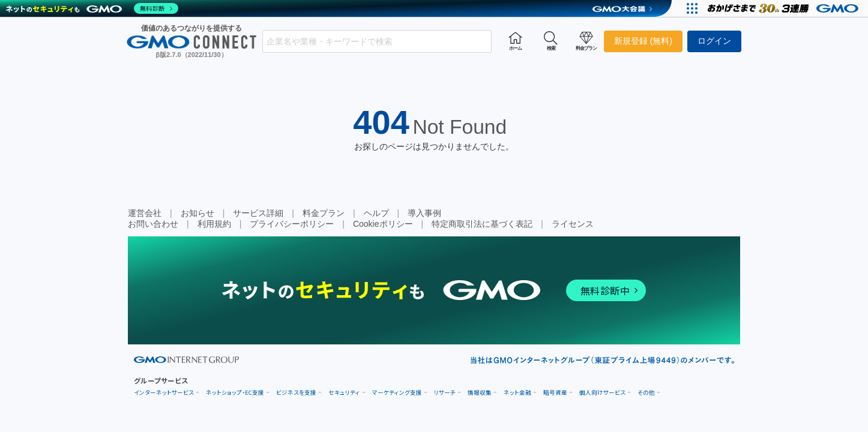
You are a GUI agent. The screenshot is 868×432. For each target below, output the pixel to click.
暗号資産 (555, 393)
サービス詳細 (258, 213)
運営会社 (145, 213)
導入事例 (424, 213)
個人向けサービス (602, 393)
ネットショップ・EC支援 (235, 393)
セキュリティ (344, 393)
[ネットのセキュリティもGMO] (92, 8)
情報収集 (480, 393)
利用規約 (214, 224)
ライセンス (573, 224)
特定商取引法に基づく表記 (482, 224)
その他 (646, 393)
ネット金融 (517, 393)
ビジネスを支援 (296, 393)
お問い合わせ (153, 224)
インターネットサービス (164, 393)
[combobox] (377, 41)
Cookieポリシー (383, 224)
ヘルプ (376, 213)
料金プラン (324, 213)
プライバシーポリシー (292, 224)
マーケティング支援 (397, 393)
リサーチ (445, 393)
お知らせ (197, 213)
